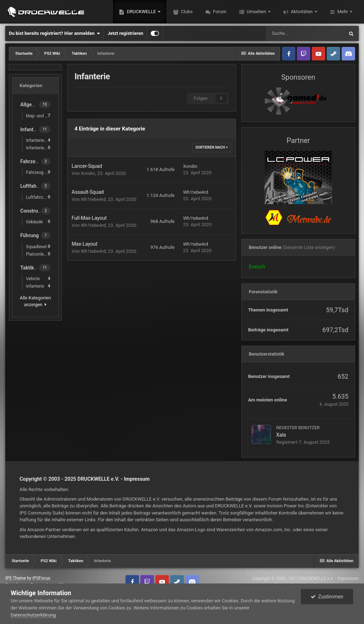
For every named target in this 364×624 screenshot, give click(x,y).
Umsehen (256, 12)
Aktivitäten (302, 12)
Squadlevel (38, 247)
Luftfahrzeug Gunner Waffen (40, 197)
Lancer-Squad (87, 166)
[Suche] (305, 33)
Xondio (88, 173)
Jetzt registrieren (125, 33)
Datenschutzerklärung (33, 615)
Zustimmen (327, 597)
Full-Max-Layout (89, 218)
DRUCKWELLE (141, 12)
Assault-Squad (88, 192)
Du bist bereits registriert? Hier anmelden (54, 33)
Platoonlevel (38, 254)
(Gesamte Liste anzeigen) (309, 247)
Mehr (343, 12)
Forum (219, 12)
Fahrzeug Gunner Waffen (40, 172)
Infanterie (38, 286)
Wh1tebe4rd (93, 199)
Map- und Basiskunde (40, 116)
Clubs (186, 12)
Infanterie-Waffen (40, 140)
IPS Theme (16, 578)
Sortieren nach (212, 147)
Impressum (137, 479)
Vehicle (38, 279)
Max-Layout (85, 244)
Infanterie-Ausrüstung (40, 148)
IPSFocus (41, 578)
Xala (281, 435)
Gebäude (38, 222)
